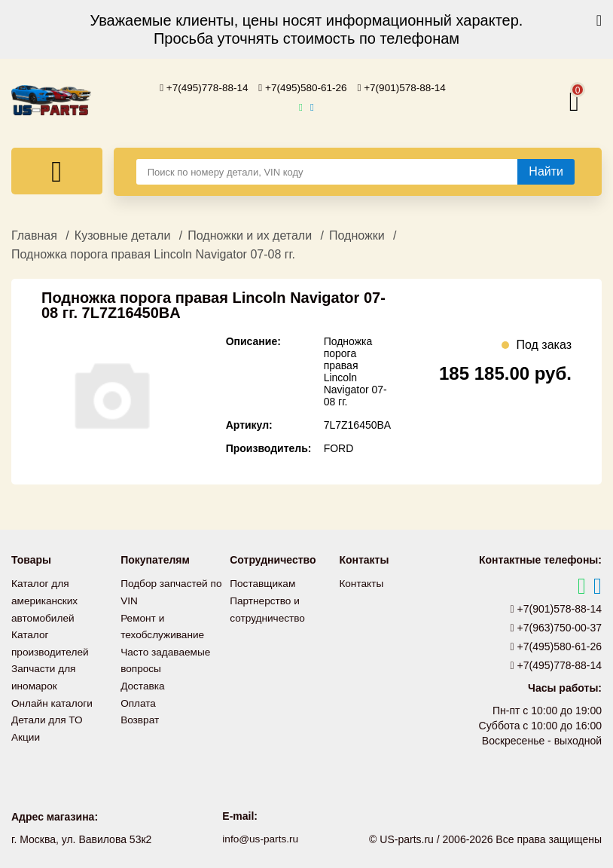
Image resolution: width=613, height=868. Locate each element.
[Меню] (57, 170)
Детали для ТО (48, 715)
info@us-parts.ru (261, 838)
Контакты (361, 582)
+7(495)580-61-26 (303, 87)
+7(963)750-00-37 (557, 627)
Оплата (139, 698)
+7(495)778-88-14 (201, 87)
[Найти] (546, 171)
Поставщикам (264, 582)
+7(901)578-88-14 (405, 87)
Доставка (143, 682)
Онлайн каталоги (53, 698)
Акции (26, 732)
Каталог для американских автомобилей (46, 599)
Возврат (140, 715)
